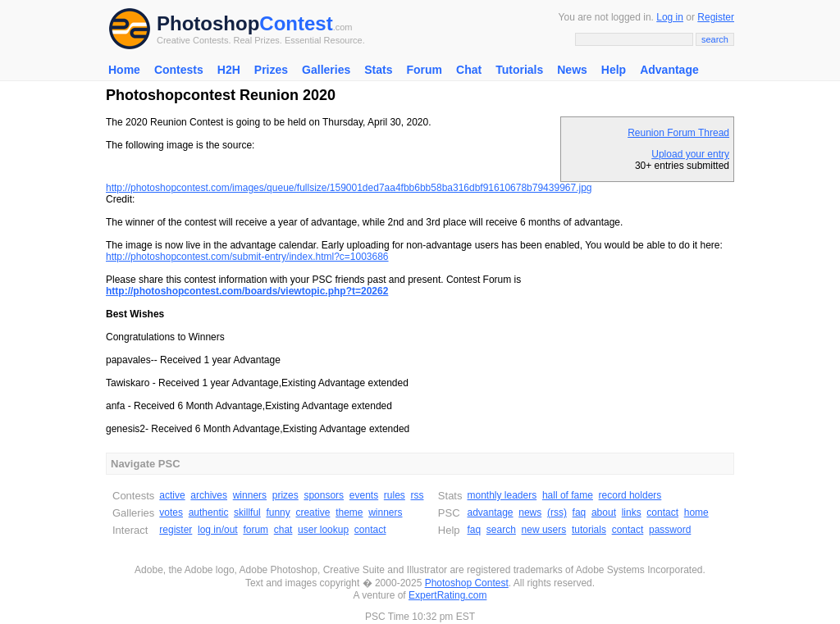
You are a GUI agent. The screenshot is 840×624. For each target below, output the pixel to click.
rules (395, 495)
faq (580, 512)
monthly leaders (502, 495)
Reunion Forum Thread (678, 133)
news (530, 512)
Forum (424, 70)
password (670, 530)
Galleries (326, 70)
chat (283, 530)
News (572, 70)
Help (614, 70)
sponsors (324, 495)
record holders (630, 495)
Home (124, 70)
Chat (469, 70)
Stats (378, 70)
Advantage (669, 70)
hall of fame (568, 495)
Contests (179, 70)
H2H (229, 70)
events (364, 495)
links (632, 512)
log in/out (218, 530)
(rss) (557, 512)
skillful (247, 512)
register (176, 530)
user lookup (323, 530)
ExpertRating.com (447, 595)
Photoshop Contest (467, 583)
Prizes (271, 70)
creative (313, 512)
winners (250, 495)
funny (278, 512)
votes (171, 512)
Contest (296, 23)
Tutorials (519, 70)
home (696, 512)
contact (370, 530)
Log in (670, 17)
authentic (209, 512)
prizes (285, 495)
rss (418, 495)
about (604, 512)
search (501, 530)
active (172, 495)
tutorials (589, 530)
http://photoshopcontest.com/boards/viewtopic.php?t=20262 (247, 291)
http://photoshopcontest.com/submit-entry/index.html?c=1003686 (247, 257)
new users (544, 530)
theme (349, 512)
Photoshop (208, 23)
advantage (490, 512)
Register (716, 17)
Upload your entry (690, 154)
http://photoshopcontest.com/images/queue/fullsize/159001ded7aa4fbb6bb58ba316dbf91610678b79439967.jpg (349, 188)
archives (209, 495)
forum (256, 530)
